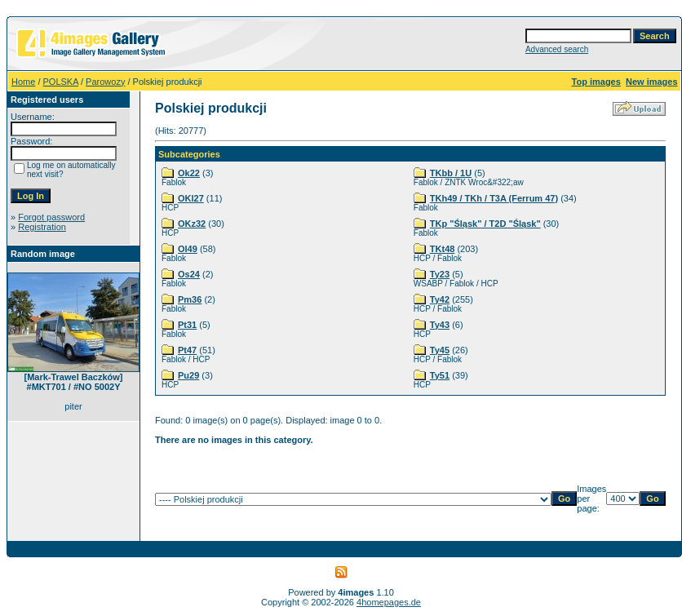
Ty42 (440, 299)
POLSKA (61, 82)
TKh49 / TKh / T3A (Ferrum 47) (494, 198)
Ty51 (440, 375)
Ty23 (440, 274)
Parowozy (105, 82)
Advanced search (557, 49)
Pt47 (187, 350)
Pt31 (187, 325)
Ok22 (189, 173)
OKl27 (191, 198)
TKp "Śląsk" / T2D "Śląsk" (485, 224)
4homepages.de (389, 602)
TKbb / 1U (451, 173)
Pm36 (190, 299)
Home (23, 82)
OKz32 (192, 224)
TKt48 (443, 249)
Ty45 (440, 350)
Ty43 (440, 325)
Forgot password (51, 217)
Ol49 (188, 249)
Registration (42, 227)
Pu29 (188, 375)
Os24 (189, 274)
